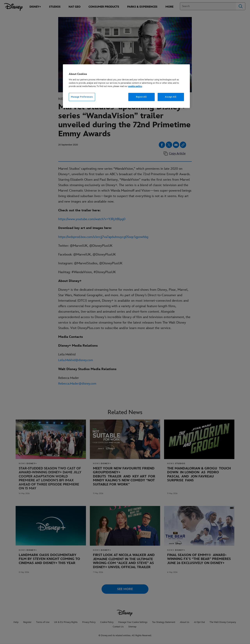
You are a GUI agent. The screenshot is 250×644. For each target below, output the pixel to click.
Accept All (171, 97)
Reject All (141, 97)
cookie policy (135, 86)
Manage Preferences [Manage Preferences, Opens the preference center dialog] (82, 97)
